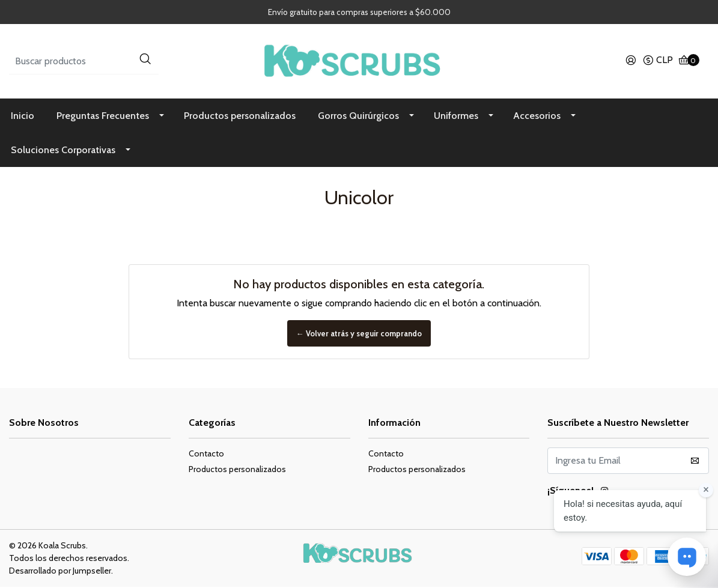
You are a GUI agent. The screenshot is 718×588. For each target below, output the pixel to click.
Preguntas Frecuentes (103, 117)
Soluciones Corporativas (63, 151)
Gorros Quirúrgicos (358, 117)
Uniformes (456, 117)
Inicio (23, 117)
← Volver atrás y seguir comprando (359, 335)
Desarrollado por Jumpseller (60, 572)
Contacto (206, 455)
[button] (658, 62)
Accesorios (537, 117)
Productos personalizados (240, 117)
